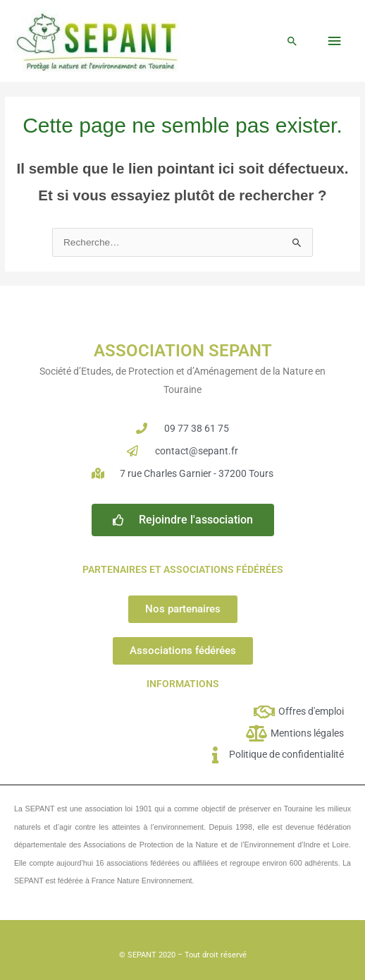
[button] (292, 41)
